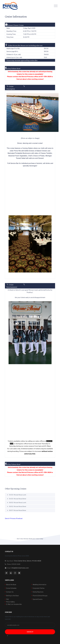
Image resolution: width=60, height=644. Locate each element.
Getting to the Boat (12, 596)
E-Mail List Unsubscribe (14, 604)
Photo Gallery (10, 602)
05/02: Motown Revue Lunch (16, 502)
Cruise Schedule (11, 588)
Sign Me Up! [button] (30, 632)
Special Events (38, 599)
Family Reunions (38, 592)
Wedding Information (39, 584)
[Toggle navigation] (56, 6)
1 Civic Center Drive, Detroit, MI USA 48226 (27, 561)
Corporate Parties (39, 588)
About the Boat (11, 584)
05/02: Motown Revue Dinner (17, 506)
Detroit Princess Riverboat (14, 518)
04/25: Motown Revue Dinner (17, 499)
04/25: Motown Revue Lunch (16, 495)
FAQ (7, 599)
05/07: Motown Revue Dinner (16, 510)
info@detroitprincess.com (20, 568)
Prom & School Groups (40, 596)
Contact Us (10, 592)
